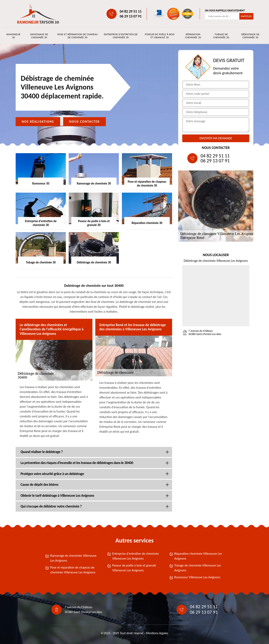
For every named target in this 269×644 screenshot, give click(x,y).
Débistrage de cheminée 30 (251, 36)
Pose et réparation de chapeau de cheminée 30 (78, 36)
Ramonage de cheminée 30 (39, 36)
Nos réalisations (38, 122)
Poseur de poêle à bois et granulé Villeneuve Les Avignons (134, 568)
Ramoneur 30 (13, 36)
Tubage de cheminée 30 (221, 36)
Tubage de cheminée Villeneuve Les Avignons (198, 568)
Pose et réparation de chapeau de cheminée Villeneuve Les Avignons (73, 570)
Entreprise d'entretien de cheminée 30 (121, 36)
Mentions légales (157, 633)
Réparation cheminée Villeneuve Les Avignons (198, 556)
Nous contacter (85, 122)
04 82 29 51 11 (131, 11)
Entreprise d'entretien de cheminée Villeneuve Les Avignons (136, 556)
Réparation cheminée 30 (193, 36)
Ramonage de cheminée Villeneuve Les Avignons (73, 558)
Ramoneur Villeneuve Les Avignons (197, 577)
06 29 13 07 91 (131, 16)
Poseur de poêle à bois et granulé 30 (160, 36)
